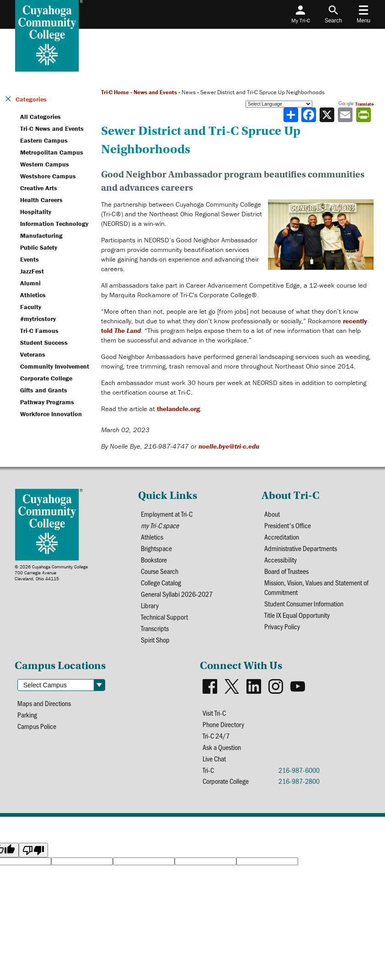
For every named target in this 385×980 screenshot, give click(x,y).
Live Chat (214, 758)
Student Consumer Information (304, 603)
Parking (27, 715)
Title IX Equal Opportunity (297, 615)
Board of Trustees (286, 571)
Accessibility (281, 560)
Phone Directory (223, 724)
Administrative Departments (301, 548)
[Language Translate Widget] (279, 104)
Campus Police (37, 726)
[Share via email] (346, 115)
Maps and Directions (44, 703)
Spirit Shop (155, 640)
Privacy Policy (282, 626)
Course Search (160, 571)
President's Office (288, 525)
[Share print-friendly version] (364, 115)
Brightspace (156, 548)
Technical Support (164, 617)
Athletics (152, 537)
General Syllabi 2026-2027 (177, 594)
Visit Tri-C (214, 713)
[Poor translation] (33, 850)
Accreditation (282, 537)
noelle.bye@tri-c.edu (229, 446)
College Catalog (161, 582)
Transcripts (155, 628)
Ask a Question (222, 747)
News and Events (155, 92)
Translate (356, 104)
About (272, 514)
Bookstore (154, 560)
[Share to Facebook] (310, 115)
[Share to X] (328, 115)
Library (150, 605)
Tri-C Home (115, 92)
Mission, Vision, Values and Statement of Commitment (316, 587)
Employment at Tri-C (167, 514)
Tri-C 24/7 (216, 736)
